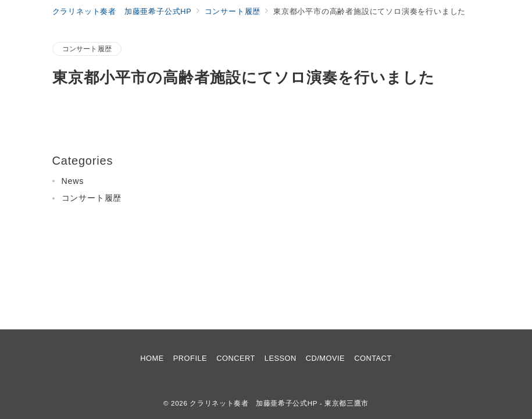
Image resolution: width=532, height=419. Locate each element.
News (73, 181)
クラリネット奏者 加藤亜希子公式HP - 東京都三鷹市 (279, 403)
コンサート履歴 (87, 49)
